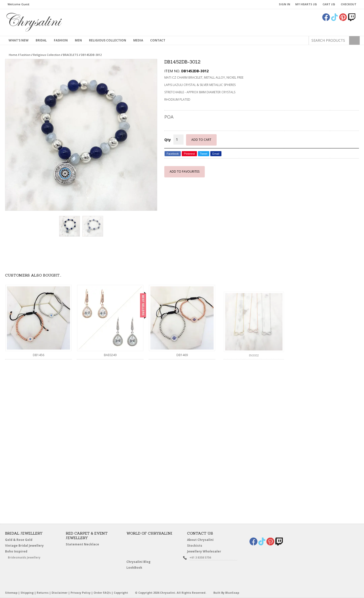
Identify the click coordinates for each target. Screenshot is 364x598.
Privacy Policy (81, 593)
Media (138, 40)
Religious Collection (108, 40)
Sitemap (11, 593)
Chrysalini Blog (138, 562)
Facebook (173, 154)
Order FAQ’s (102, 593)
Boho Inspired (22, 552)
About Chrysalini (200, 540)
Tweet (204, 154)
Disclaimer (60, 593)
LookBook (136, 568)
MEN (78, 40)
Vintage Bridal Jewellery (25, 546)
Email (216, 154)
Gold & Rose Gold (19, 540)
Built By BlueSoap (226, 593)
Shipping (27, 593)
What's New (19, 40)
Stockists (196, 546)
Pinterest (189, 154)
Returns (43, 593)
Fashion (61, 40)
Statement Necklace (82, 544)
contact (158, 40)
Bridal (41, 40)
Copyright (121, 593)
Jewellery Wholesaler (207, 552)
